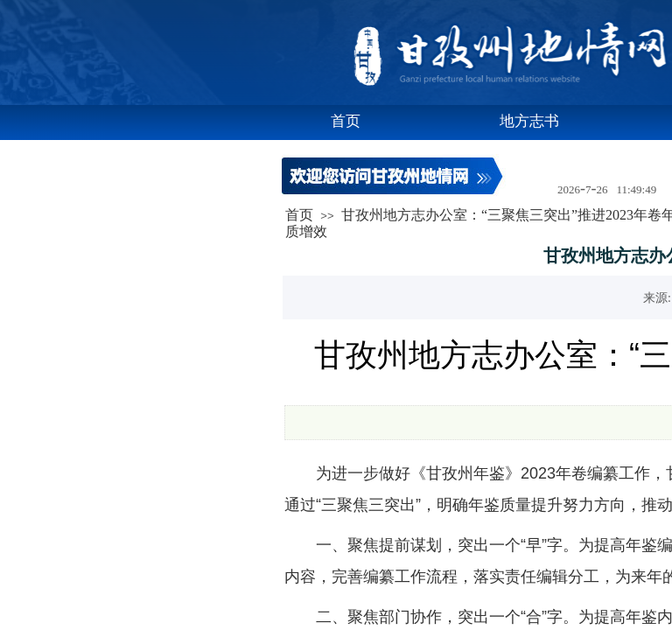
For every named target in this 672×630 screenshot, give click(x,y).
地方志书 (529, 121)
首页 (346, 121)
